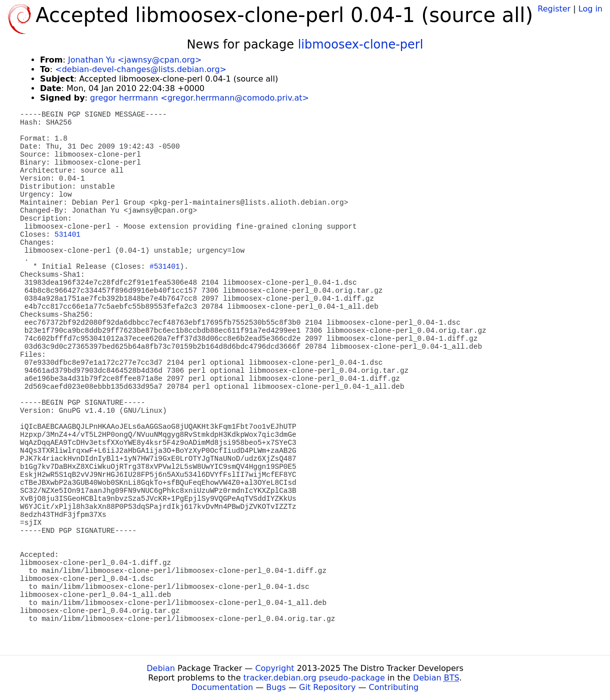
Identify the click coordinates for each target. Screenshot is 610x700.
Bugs (276, 687)
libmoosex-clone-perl (361, 45)
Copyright (274, 668)
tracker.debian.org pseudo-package (314, 678)
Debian (161, 668)
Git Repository (327, 687)
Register (554, 9)
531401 (67, 235)
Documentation (222, 687)
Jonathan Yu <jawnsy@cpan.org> (135, 60)
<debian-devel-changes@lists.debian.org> (141, 69)
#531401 (164, 267)
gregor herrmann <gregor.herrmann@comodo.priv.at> (199, 98)
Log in (590, 9)
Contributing (394, 687)
